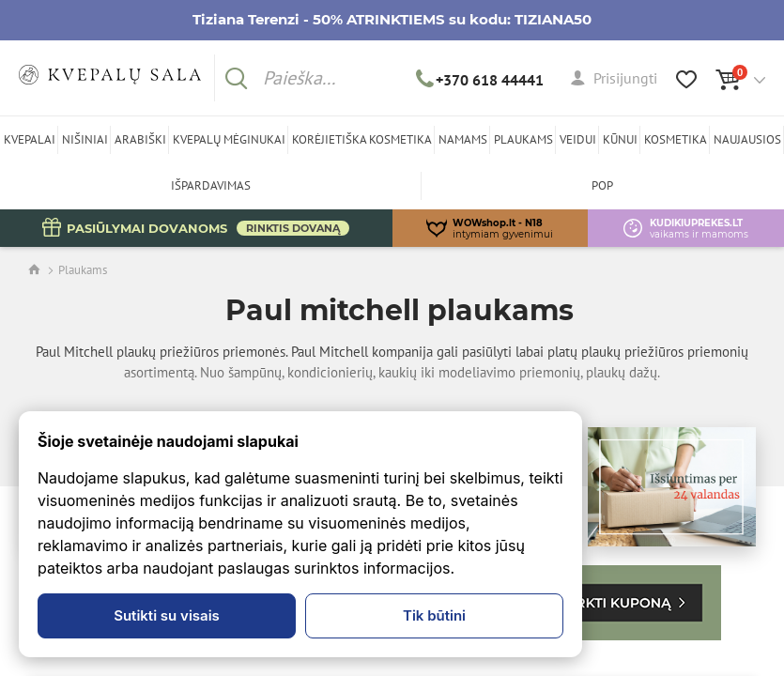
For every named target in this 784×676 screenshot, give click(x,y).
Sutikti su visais (167, 615)
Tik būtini (434, 615)
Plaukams (83, 270)
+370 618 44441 (480, 80)
